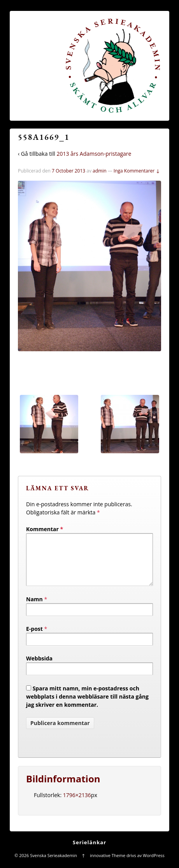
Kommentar (45, 529)
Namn (34, 608)
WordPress (154, 865)
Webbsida (39, 668)
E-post (34, 638)
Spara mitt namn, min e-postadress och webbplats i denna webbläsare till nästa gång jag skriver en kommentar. (87, 706)
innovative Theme (108, 865)
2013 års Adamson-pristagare (94, 154)
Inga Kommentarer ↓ (137, 171)
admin (100, 171)
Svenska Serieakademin (53, 865)
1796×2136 (77, 804)
